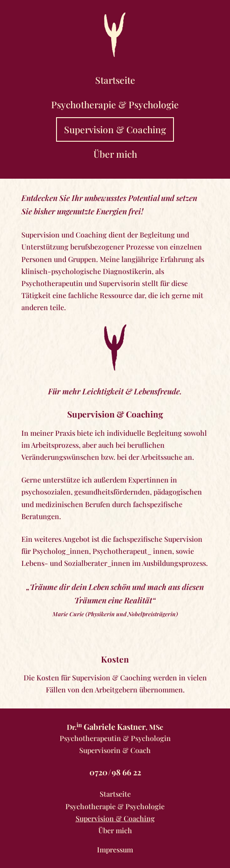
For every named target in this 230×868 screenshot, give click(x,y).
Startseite (115, 80)
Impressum (115, 850)
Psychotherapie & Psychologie (115, 104)
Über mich (115, 154)
